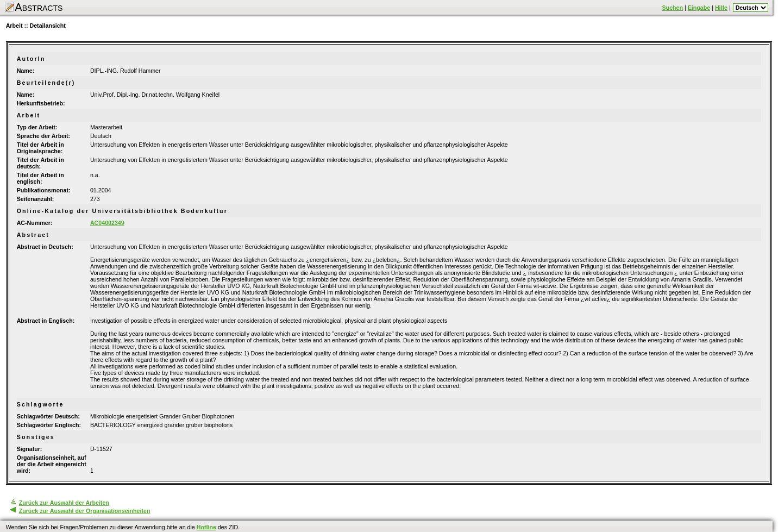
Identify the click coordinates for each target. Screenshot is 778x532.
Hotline (206, 527)
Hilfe (721, 8)
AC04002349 (107, 223)
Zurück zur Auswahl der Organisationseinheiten (85, 511)
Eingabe (699, 8)
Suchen (673, 8)
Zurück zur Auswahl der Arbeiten (64, 503)
